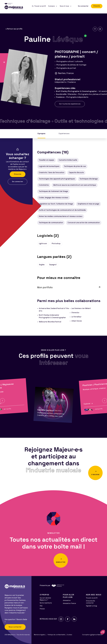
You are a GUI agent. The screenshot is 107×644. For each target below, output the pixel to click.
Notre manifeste (46, 603)
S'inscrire (97, 6)
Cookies (69, 635)
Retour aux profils (14, 29)
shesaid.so (67, 601)
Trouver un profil (92, 598)
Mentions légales (39, 635)
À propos (41, 134)
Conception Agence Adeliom (92, 635)
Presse (42, 609)
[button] (2, 401)
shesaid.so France (69, 603)
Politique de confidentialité (56, 635)
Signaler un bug (91, 606)
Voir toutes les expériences (70, 104)
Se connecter (83, 6)
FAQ (41, 606)
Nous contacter (15, 627)
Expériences (64, 134)
